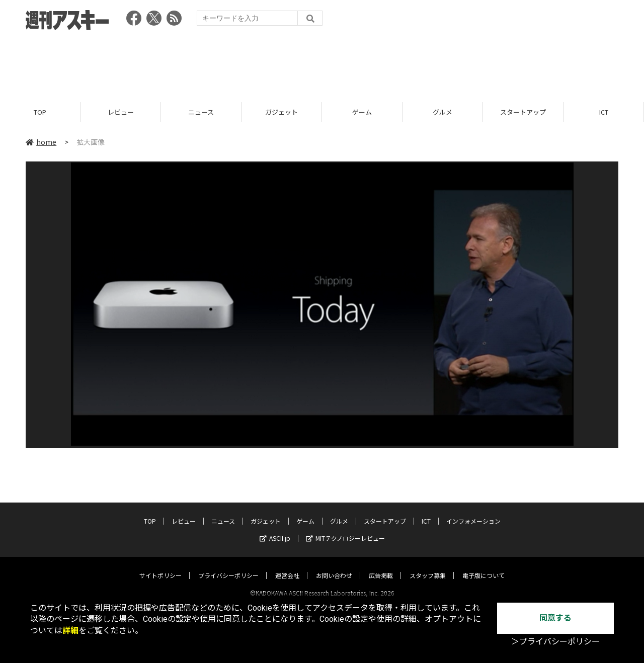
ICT (604, 112)
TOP (40, 112)
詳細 (70, 631)
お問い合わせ (334, 566)
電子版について (484, 566)
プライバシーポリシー (228, 566)
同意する (555, 618)
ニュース (201, 112)
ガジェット (281, 112)
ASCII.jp (275, 529)
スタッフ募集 (428, 566)
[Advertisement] (322, 63)
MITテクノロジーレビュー (345, 529)
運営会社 (287, 566)
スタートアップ (523, 112)
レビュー (121, 112)
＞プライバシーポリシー (555, 642)
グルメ (442, 112)
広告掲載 (381, 566)
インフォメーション (473, 512)
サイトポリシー (160, 566)
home (41, 142)
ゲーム (362, 112)
